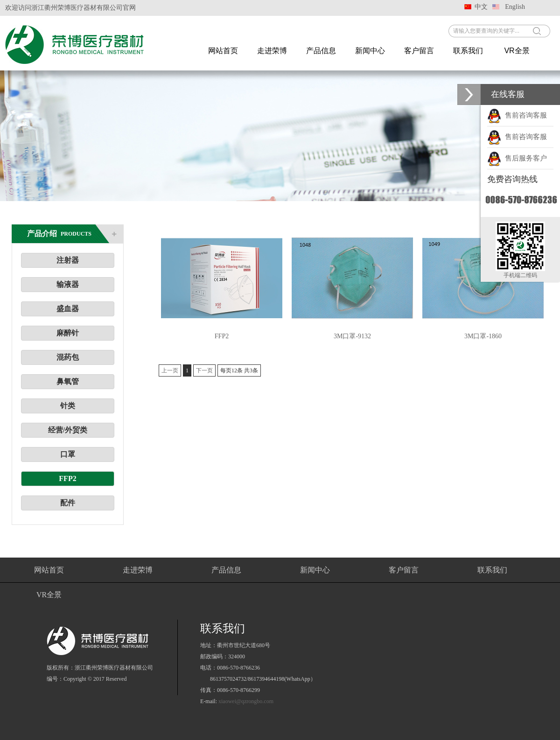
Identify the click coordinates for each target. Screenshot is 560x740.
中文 (481, 7)
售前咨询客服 (517, 115)
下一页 (204, 370)
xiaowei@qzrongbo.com (246, 701)
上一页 (170, 370)
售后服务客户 (517, 158)
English (515, 7)
